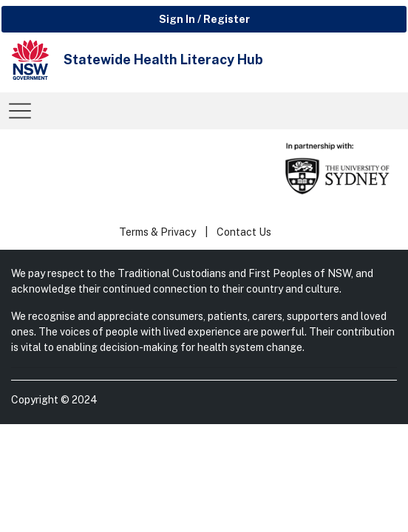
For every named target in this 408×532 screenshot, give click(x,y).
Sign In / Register (204, 19)
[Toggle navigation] (20, 111)
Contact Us (244, 232)
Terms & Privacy (157, 232)
